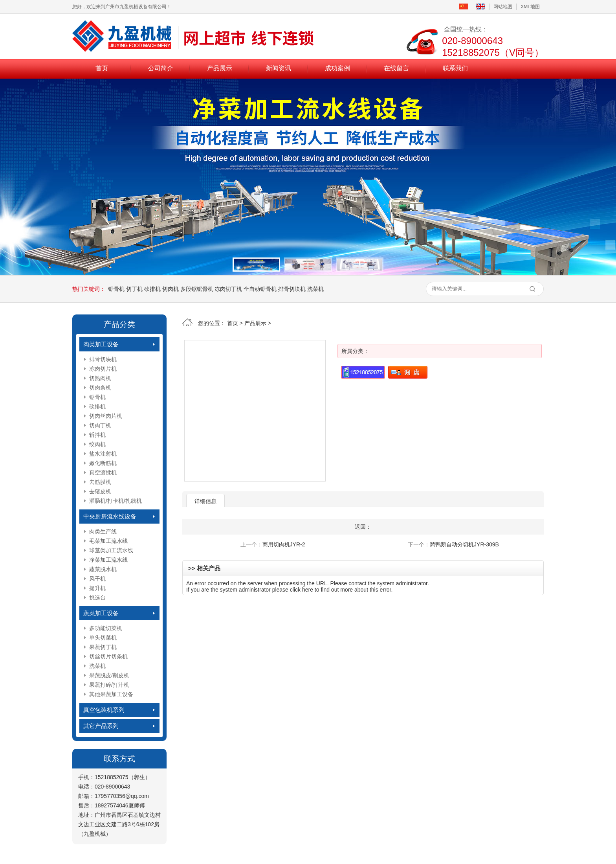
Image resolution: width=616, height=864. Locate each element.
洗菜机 (315, 289)
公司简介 (161, 68)
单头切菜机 (103, 638)
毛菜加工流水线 (108, 541)
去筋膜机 (100, 482)
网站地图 (503, 7)
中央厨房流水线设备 (110, 516)
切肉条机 (100, 388)
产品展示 (220, 68)
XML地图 (530, 7)
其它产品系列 (101, 726)
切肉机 (170, 289)
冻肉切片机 (103, 369)
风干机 (97, 579)
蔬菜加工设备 (101, 613)
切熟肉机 (100, 378)
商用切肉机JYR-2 (284, 544)
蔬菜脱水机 (103, 569)
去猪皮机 (100, 491)
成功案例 (337, 68)
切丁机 (134, 289)
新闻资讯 (279, 68)
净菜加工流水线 (108, 560)
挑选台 (97, 597)
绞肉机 (97, 444)
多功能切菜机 (106, 628)
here (308, 590)
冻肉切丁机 (228, 289)
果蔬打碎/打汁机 (109, 685)
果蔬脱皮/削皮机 (109, 675)
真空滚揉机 (103, 472)
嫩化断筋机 (103, 463)
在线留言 (396, 68)
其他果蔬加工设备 (111, 694)
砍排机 (152, 289)
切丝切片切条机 (108, 656)
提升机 (97, 588)
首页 (102, 68)
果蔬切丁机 (103, 647)
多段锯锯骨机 (197, 289)
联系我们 (455, 68)
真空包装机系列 (104, 710)
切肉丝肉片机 (106, 416)
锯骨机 (116, 289)
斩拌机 (97, 435)
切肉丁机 (100, 425)
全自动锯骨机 (260, 289)
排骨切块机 (292, 289)
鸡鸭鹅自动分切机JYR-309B (464, 544)
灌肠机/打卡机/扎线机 (115, 501)
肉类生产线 (103, 531)
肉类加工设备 (101, 344)
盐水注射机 (103, 454)
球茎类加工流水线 (111, 550)
